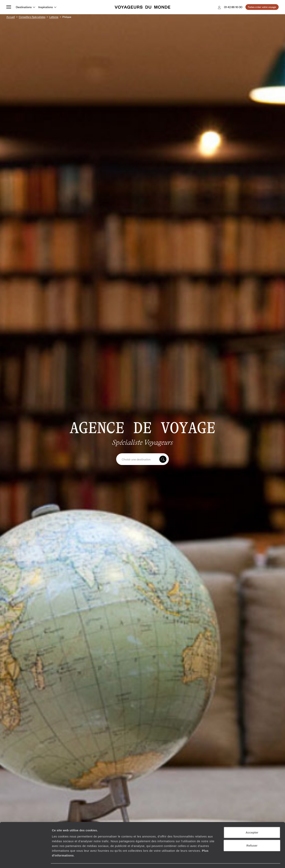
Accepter (252, 821)
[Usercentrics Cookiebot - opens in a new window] (26, 860)
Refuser (252, 834)
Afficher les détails (218, 860)
